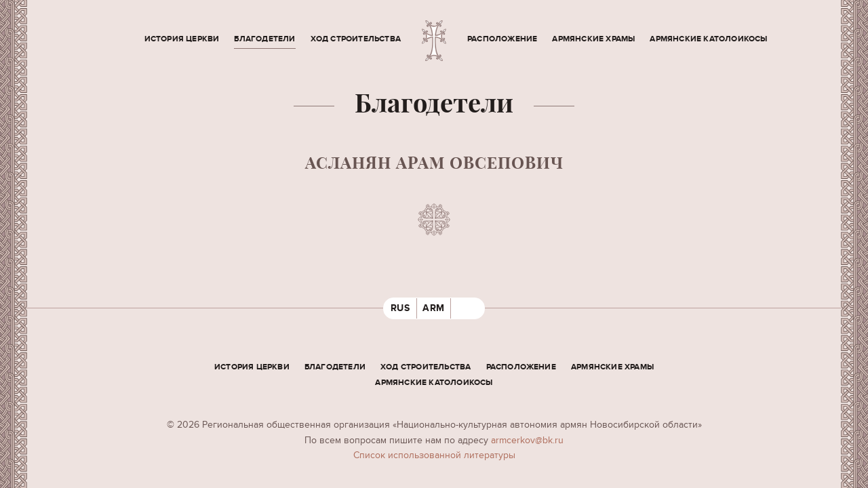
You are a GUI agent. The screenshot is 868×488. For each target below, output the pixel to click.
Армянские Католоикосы (708, 39)
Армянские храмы (593, 39)
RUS (400, 308)
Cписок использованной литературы (434, 455)
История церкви (182, 39)
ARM (434, 308)
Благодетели (264, 39)
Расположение (502, 39)
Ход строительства (356, 39)
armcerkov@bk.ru (527, 440)
